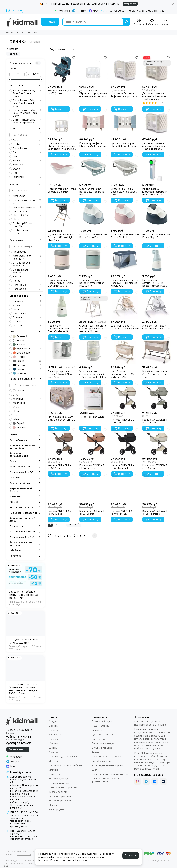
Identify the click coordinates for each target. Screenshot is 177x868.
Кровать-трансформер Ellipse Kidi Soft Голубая (124, 145)
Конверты (55, 774)
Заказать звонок (18, 749)
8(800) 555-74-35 (155, 11)
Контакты (97, 730)
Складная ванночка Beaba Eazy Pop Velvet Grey (124, 192)
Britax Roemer (27, 148)
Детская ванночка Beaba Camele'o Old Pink (62, 190)
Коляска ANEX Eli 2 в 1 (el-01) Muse (123, 421)
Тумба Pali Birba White (92, 417)
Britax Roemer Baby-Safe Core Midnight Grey (27, 103)
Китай (27, 309)
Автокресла (56, 735)
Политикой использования (90, 857)
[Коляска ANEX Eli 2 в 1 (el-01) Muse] (125, 396)
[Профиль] (139, 22)
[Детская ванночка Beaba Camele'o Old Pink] (62, 168)
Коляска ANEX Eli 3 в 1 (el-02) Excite (60, 512)
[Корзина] (165, 22)
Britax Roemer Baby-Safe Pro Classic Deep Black (27, 113)
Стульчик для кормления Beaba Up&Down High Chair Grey (62, 237)
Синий (27, 369)
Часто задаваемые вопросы (107, 765)
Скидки (53, 721)
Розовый (27, 357)
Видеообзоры (100, 739)
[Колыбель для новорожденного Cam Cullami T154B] (125, 350)
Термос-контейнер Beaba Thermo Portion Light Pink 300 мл (60, 283)
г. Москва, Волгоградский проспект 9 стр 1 (25, 792)
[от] (19, 74)
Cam (27, 152)
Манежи (54, 752)
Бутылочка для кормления (27, 264)
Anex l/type (27, 196)
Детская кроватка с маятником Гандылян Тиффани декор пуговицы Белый (154, 146)
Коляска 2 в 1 (27, 285)
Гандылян (27, 177)
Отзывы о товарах (102, 748)
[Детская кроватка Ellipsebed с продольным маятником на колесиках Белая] (93, 69)
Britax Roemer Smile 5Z (27, 201)
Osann (27, 169)
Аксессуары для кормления (27, 257)
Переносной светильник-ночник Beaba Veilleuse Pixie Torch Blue (154, 283)
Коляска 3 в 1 (27, 289)
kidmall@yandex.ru (20, 772)
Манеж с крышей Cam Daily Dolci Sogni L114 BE (61, 418)
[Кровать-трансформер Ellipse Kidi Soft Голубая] (125, 122)
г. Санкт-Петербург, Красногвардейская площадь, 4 (21, 805)
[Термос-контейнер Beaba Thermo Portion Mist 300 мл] (93, 259)
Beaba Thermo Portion (27, 232)
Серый (27, 361)
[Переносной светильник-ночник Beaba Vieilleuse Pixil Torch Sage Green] (62, 305)
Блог (94, 770)
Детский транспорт (60, 801)
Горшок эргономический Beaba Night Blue (156, 236)
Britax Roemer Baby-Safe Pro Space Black (27, 121)
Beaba (27, 144)
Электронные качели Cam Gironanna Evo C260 (125, 327)
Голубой (27, 373)
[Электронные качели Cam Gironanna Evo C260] (125, 305)
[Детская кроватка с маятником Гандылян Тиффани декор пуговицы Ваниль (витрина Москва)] (157, 69)
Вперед (74, 524)
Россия (27, 321)
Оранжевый (27, 353)
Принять (131, 855)
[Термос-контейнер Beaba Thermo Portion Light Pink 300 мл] (62, 259)
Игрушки (54, 770)
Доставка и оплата (102, 735)
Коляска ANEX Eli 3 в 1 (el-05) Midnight (155, 512)
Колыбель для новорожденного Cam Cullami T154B (123, 374)
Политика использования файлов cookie (106, 780)
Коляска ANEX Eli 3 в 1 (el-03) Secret (92, 512)
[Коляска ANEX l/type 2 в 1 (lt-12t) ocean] (62, 69)
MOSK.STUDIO (24, 855)
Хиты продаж (56, 809)
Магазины (15, 11)
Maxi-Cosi (27, 165)
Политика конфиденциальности (110, 774)
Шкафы (53, 748)
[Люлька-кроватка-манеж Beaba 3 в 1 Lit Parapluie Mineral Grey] (125, 259)
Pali (27, 173)
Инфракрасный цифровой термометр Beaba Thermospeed (155, 192)
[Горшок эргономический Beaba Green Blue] (93, 213)
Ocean (27, 411)
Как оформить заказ (103, 761)
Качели (27, 277)
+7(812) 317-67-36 (135, 11)
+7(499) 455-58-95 (113, 11)
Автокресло (27, 252)
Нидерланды (27, 313)
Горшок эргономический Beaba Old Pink (125, 236)
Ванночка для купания (27, 271)
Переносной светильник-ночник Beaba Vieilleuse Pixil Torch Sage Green (59, 329)
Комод (27, 281)
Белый (27, 341)
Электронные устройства (63, 787)
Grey (27, 395)
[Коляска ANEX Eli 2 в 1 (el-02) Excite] (157, 396)
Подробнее (130, 4)
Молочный (27, 403)
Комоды (54, 743)
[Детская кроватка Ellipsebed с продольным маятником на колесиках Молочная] (62, 122)
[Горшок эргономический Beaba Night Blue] (157, 213)
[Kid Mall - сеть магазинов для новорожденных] (22, 22)
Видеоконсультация (103, 743)
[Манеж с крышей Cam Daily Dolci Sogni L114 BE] (62, 396)
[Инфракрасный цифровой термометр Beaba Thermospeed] (157, 168)
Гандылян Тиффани (27, 207)
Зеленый (27, 345)
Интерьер (55, 761)
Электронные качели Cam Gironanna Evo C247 (156, 327)
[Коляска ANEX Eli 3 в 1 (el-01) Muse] (157, 441)
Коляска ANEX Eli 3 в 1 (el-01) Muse (155, 467)
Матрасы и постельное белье (66, 765)
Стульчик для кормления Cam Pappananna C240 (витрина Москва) (93, 329)
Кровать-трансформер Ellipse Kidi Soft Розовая (93, 145)
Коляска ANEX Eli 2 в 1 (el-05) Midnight (123, 467)
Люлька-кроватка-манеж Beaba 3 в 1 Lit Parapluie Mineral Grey (125, 283)
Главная (10, 32)
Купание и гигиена (60, 783)
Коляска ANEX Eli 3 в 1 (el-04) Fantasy (123, 512)
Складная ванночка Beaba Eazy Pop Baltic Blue (92, 192)
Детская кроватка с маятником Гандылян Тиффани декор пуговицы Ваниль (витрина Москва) (154, 96)
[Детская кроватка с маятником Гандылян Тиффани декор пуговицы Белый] (157, 122)
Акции (95, 752)
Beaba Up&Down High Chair (27, 225)
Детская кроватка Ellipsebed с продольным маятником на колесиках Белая (93, 93)
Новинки (13, 54)
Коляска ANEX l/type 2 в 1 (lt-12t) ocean (61, 92)
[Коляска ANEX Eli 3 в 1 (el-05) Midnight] (157, 487)
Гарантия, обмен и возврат (107, 757)
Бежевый (27, 336)
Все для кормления (60, 796)
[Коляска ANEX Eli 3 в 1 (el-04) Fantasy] (125, 487)
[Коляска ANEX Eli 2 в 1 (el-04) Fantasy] (93, 441)
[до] (36, 74)
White (27, 419)
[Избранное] (152, 22)
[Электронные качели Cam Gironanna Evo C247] (157, 305)
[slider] (9, 80)
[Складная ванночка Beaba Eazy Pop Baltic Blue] (93, 168)
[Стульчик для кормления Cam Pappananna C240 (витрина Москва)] (93, 305)
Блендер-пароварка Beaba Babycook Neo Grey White (60, 374)
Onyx (27, 407)
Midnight (27, 399)
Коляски (54, 730)
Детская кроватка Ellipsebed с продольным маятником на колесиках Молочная (62, 146)
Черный (27, 365)
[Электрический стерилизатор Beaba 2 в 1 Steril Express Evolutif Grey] (93, 350)
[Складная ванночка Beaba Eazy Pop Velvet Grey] (125, 168)
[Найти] (126, 22)
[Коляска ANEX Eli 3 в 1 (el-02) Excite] (62, 487)
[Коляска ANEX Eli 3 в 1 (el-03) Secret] (93, 487)
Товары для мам (58, 792)
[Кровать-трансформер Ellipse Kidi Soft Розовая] (93, 122)
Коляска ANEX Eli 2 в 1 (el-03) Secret (60, 467)
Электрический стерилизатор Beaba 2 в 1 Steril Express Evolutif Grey (93, 374)
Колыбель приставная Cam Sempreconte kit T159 (155, 374)
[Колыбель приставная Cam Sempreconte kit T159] (157, 350)
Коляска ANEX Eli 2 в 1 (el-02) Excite (155, 421)
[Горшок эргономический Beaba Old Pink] (125, 213)
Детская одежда (58, 779)
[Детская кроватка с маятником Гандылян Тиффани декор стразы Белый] (125, 69)
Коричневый (27, 349)
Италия (27, 305)
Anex (27, 140)
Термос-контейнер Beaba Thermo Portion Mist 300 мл (92, 283)
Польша (27, 317)
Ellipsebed (27, 219)
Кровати (54, 739)
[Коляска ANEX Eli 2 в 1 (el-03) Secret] (62, 441)
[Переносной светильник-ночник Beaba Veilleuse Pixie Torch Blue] (157, 259)
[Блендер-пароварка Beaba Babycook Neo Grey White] (62, 350)
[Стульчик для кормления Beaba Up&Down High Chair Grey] (62, 213)
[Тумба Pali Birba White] (93, 396)
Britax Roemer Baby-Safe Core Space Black (27, 93)
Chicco (27, 156)
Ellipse (27, 161)
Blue (27, 415)
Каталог (21, 32)
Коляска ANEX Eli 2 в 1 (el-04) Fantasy (92, 467)
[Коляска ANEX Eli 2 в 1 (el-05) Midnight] (125, 441)
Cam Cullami (27, 211)
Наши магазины (101, 726)
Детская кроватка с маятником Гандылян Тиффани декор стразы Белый (124, 93)
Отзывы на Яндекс (72, 536)
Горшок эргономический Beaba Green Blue (93, 236)
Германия (27, 301)
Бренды (54, 726)
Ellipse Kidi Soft (27, 215)
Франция (27, 326)
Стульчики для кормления (64, 757)
